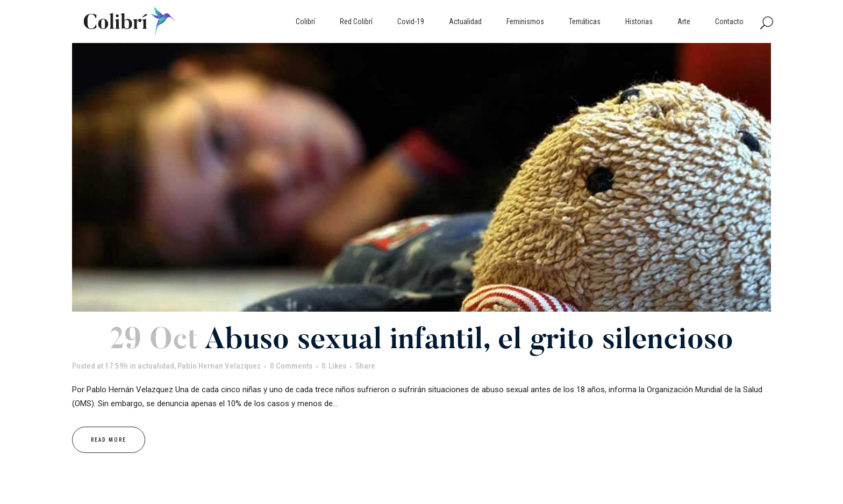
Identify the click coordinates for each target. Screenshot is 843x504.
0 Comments (291, 366)
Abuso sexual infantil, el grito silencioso (469, 341)
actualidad (156, 366)
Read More (109, 440)
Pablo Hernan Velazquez (219, 366)
